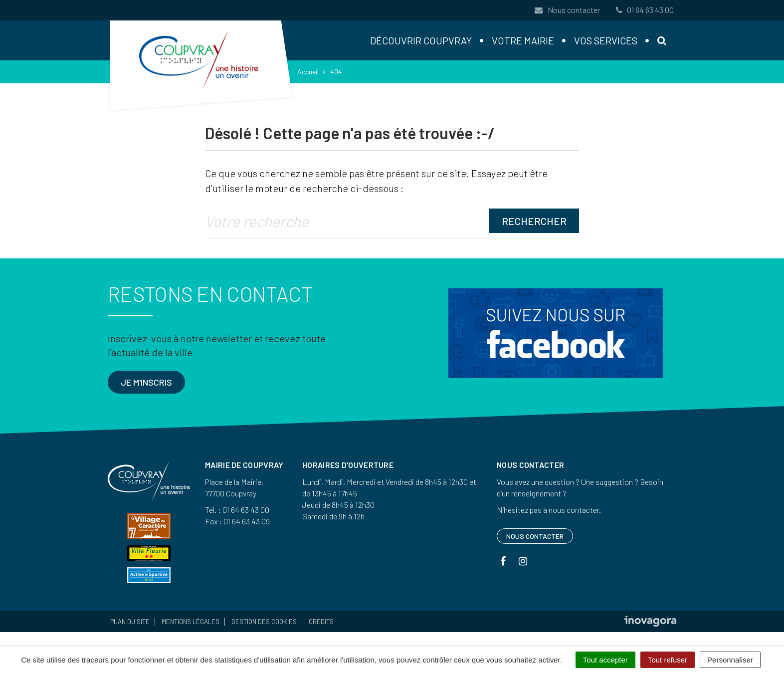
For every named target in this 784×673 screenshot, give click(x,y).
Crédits (321, 622)
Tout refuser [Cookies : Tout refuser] (668, 660)
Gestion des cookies (264, 622)
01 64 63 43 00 (644, 10)
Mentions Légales (191, 622)
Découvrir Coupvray (421, 40)
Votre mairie (523, 40)
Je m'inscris (146, 382)
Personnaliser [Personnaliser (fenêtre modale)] (730, 660)
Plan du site (130, 622)
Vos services (606, 40)
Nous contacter (567, 10)
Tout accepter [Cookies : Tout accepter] (605, 660)
